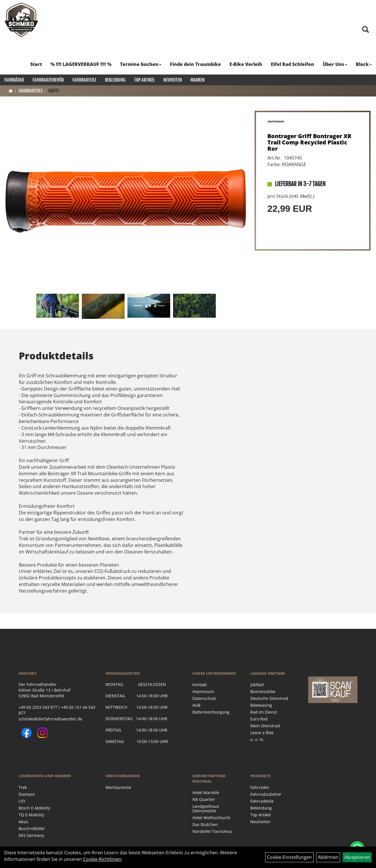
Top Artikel (144, 80)
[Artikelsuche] (365, 30)
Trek (23, 787)
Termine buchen (141, 64)
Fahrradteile (84, 80)
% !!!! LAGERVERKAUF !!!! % (81, 64)
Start (36, 64)
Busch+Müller (32, 828)
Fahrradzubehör (48, 80)
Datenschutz (204, 698)
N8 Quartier (204, 799)
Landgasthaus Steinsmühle (206, 808)
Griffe (54, 91)
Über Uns (335, 64)
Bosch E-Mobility (34, 808)
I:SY (22, 801)
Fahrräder (14, 80)
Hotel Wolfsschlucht (211, 818)
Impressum (203, 691)
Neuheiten (173, 80)
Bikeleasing (261, 705)
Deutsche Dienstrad (269, 698)
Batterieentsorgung (211, 712)
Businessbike (263, 691)
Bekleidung (115, 80)
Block (364, 64)
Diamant (27, 794)
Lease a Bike (262, 733)
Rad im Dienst (264, 712)
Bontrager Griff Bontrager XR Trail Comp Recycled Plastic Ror (309, 142)
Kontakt (200, 685)
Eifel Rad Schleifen (292, 64)
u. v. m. (257, 739)
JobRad (257, 685)
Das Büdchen (205, 824)
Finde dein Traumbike (195, 64)
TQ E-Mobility (31, 815)
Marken (198, 80)
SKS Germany (31, 835)
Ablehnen (328, 857)
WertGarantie (118, 787)
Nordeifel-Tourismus (212, 831)
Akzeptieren (357, 857)
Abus (23, 822)
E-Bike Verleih (246, 64)
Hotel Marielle (206, 793)
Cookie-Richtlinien (102, 859)
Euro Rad (259, 719)
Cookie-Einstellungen (289, 857)
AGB (196, 705)
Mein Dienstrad (265, 726)
